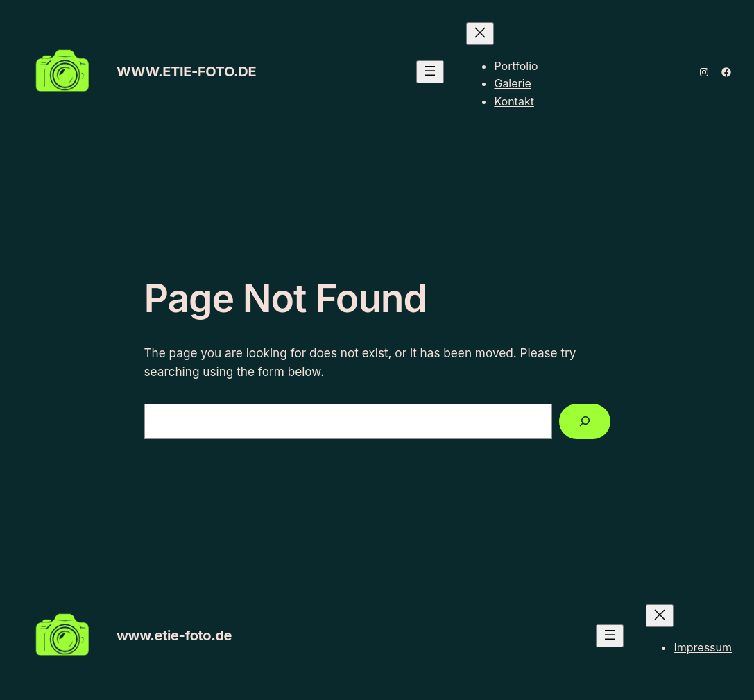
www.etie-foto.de (186, 71)
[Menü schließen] (480, 34)
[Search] (585, 421)
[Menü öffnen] (430, 72)
